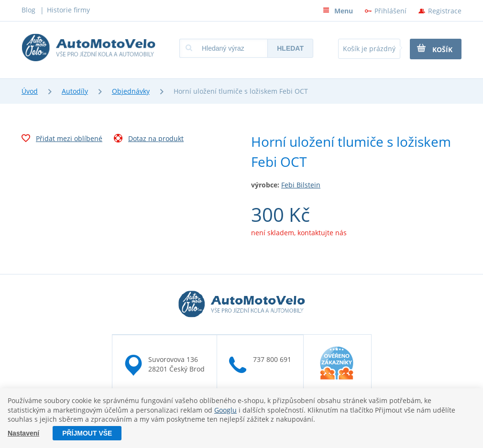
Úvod (30, 91)
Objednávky (131, 91)
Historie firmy (68, 10)
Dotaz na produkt (149, 140)
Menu (338, 11)
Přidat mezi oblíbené (62, 140)
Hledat (290, 48)
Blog (28, 10)
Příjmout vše (87, 433)
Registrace (445, 11)
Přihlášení (390, 11)
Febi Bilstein (301, 185)
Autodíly (75, 91)
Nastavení (23, 433)
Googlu (225, 410)
